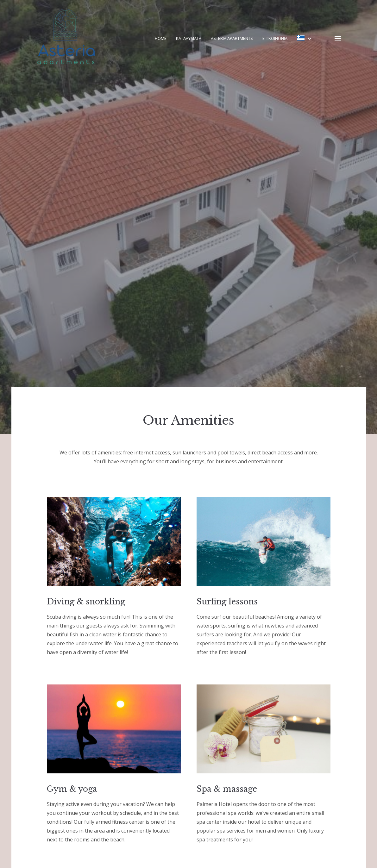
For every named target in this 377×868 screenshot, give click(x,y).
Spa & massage (227, 789)
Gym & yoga (72, 789)
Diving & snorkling (86, 602)
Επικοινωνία (275, 38)
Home (161, 38)
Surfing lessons (227, 602)
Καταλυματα (189, 38)
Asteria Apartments (232, 38)
